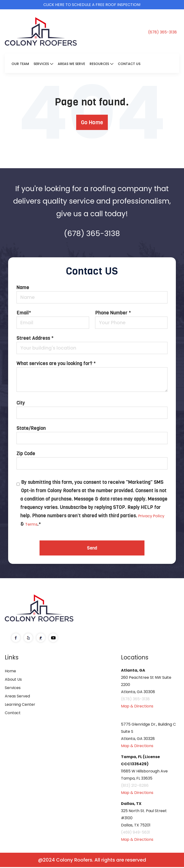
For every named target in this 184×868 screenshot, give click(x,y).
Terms (48, 524)
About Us (13, 680)
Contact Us (129, 64)
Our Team (20, 64)
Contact (13, 714)
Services (41, 64)
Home (10, 672)
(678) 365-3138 (162, 32)
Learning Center (20, 705)
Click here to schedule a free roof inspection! (92, 5)
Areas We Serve (71, 64)
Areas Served (17, 697)
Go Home (92, 122)
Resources (99, 64)
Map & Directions (137, 707)
